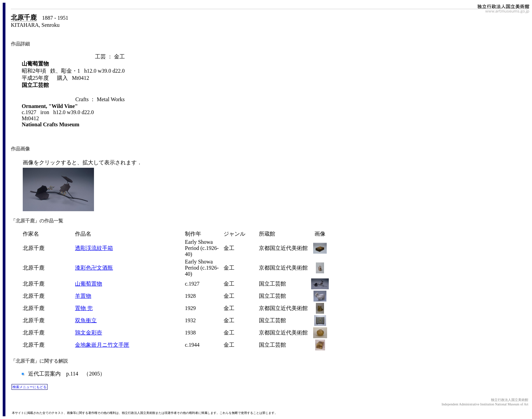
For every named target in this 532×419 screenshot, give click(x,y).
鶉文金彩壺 (89, 333)
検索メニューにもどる (30, 387)
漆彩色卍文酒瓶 (94, 268)
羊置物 (83, 296)
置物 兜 (84, 308)
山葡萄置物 (89, 284)
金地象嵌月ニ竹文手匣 (102, 345)
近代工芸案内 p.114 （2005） (66, 374)
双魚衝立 (86, 320)
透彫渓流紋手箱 (94, 248)
